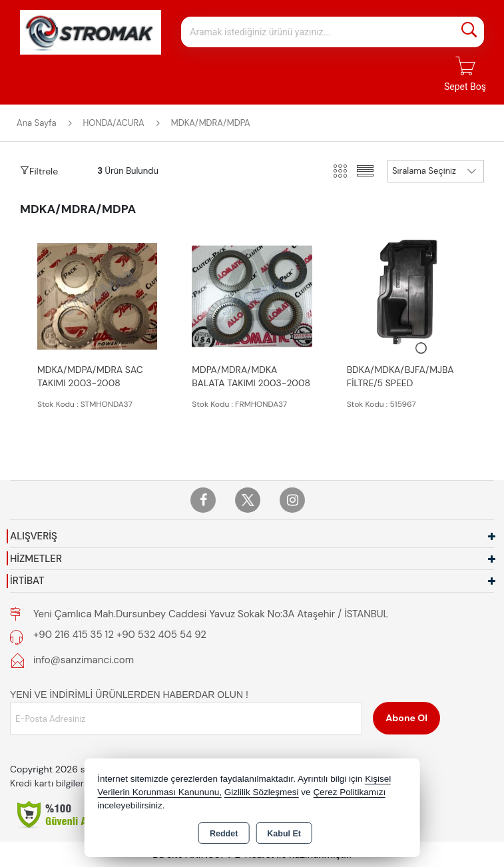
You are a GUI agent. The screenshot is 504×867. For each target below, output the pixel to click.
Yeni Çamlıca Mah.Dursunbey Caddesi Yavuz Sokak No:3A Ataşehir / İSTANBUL (211, 614)
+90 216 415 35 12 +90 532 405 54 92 (120, 635)
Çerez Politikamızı (349, 792)
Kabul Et (284, 834)
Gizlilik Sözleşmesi (262, 792)
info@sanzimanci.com (84, 660)
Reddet (224, 834)
